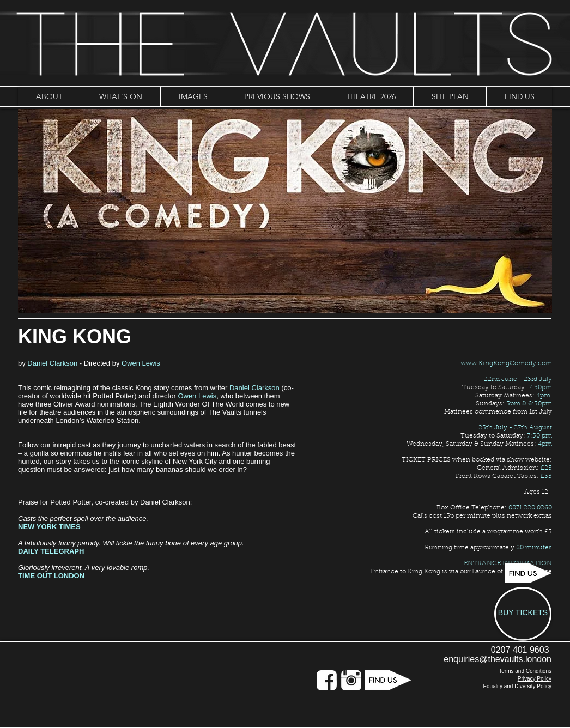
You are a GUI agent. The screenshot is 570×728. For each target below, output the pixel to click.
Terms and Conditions (525, 671)
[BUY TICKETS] (523, 614)
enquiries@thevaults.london (498, 659)
